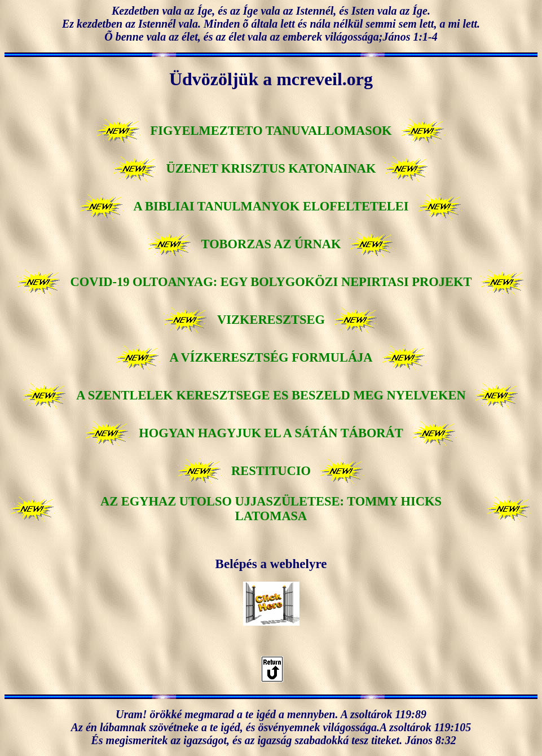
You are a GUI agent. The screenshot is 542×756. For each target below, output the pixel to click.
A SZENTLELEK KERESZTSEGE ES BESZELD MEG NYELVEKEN (271, 395)
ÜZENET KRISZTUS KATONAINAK (271, 168)
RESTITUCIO (271, 471)
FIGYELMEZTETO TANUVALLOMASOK (271, 131)
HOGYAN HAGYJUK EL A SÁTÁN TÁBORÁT (271, 433)
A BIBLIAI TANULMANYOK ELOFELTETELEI (271, 206)
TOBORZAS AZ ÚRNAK (271, 244)
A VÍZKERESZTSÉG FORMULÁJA (271, 357)
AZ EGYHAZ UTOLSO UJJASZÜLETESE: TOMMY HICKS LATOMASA (271, 509)
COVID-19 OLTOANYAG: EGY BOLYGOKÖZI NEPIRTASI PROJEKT (271, 282)
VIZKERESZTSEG (271, 320)
